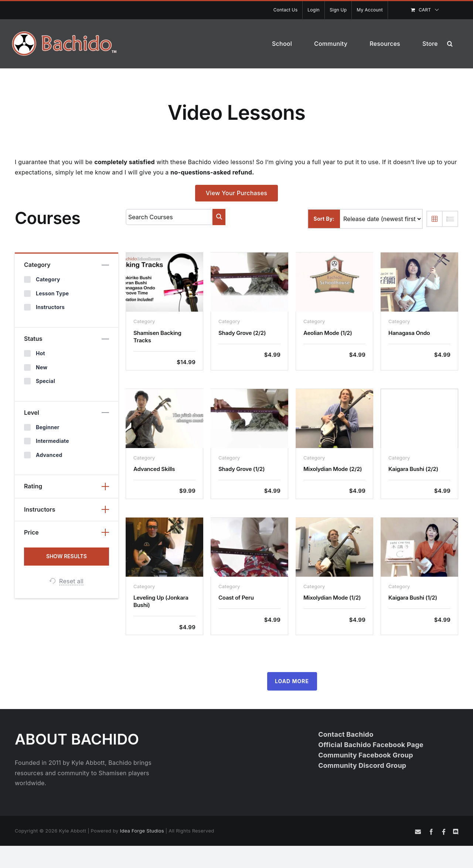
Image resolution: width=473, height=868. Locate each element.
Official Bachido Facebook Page (371, 745)
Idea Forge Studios (142, 831)
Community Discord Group (362, 765)
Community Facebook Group (366, 755)
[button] (450, 44)
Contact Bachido (346, 734)
